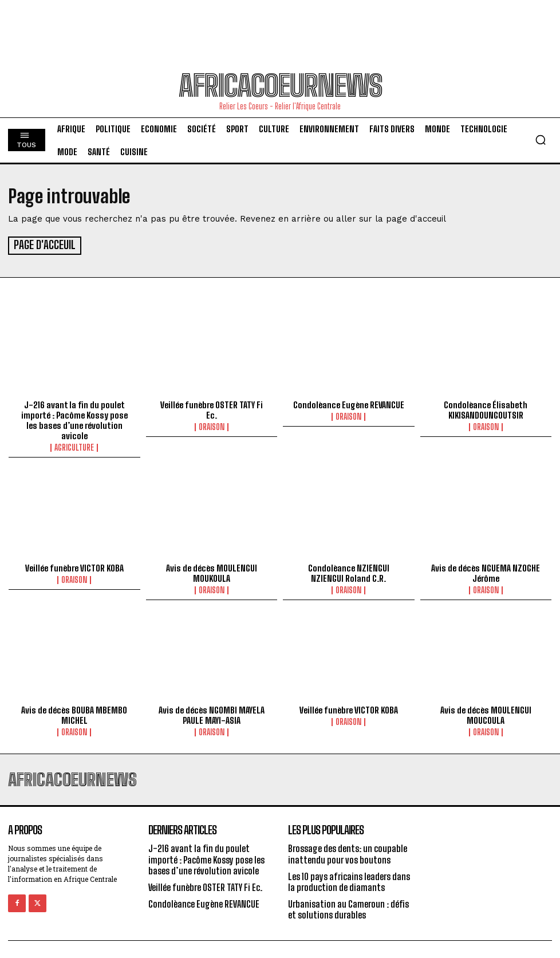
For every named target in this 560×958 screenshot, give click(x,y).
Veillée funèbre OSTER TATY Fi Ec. (212, 408)
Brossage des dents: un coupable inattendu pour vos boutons (348, 852)
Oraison (212, 425)
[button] (541, 140)
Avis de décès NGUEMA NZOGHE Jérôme (486, 571)
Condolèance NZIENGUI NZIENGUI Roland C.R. (349, 571)
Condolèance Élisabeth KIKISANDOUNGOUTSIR (486, 408)
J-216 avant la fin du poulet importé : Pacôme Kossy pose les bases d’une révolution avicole (74, 419)
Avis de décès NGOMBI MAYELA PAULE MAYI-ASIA (212, 713)
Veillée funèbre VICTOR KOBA (74, 566)
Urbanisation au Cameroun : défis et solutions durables (348, 908)
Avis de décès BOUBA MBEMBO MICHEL (74, 713)
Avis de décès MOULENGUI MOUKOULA (212, 571)
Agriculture (74, 446)
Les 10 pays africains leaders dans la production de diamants (349, 880)
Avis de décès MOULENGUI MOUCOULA (486, 713)
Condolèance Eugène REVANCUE (349, 403)
